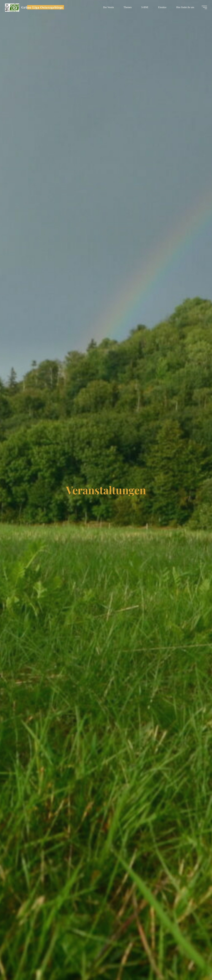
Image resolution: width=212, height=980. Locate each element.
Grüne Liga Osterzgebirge (43, 7)
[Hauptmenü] (203, 7)
